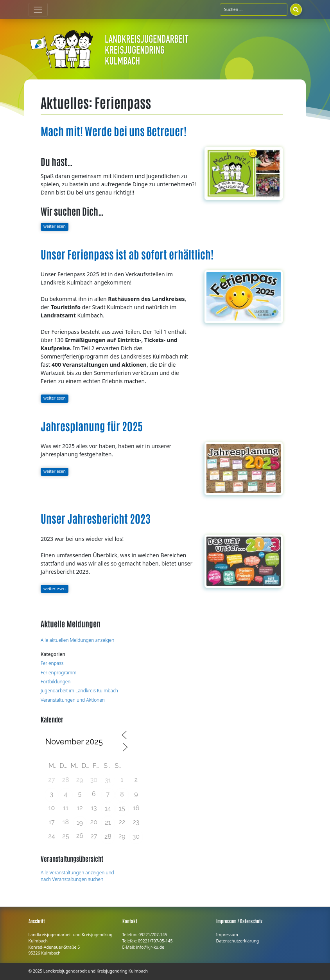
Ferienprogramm (58, 672)
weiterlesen (55, 226)
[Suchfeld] (254, 9)
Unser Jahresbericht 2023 (96, 518)
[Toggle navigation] (38, 10)
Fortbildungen (56, 681)
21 (108, 822)
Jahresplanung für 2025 (92, 426)
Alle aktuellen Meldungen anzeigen (77, 640)
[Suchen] (296, 9)
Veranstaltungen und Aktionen (73, 700)
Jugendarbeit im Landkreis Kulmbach (79, 690)
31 (108, 780)
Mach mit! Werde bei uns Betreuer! (114, 131)
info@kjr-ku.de (150, 947)
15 (122, 808)
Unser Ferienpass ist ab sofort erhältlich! (127, 254)
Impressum (227, 935)
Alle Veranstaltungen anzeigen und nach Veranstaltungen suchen (77, 876)
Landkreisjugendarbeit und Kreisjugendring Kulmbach (96, 971)
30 (136, 837)
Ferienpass (52, 663)
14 (108, 808)
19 (80, 822)
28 (108, 837)
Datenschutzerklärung (238, 941)
